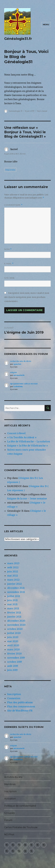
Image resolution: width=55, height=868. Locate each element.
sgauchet (17, 364)
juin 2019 (12, 670)
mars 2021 (13, 608)
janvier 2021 (14, 617)
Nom (8, 249)
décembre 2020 (16, 621)
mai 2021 (12, 604)
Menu (46, 24)
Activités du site (13, 777)
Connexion (14, 698)
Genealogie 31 (16, 111)
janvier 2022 (14, 584)
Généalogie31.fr (18, 39)
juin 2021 (12, 600)
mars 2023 (13, 563)
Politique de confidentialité (20, 806)
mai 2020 (13, 641)
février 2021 (14, 613)
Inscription (14, 694)
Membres (10, 784)
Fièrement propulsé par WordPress (21, 862)
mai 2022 (13, 576)
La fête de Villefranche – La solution (29, 441)
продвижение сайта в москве (24, 384)
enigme (13, 372)
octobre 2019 (15, 662)
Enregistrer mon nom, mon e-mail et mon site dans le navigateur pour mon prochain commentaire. (27, 297)
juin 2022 (13, 571)
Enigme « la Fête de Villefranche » (28, 446)
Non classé (42, 111)
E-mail (9, 264)
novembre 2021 (16, 592)
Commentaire (13, 205)
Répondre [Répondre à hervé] (10, 170)
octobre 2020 (15, 629)
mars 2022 (13, 580)
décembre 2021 (16, 588)
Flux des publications (20, 702)
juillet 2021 (14, 596)
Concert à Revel (16, 433)
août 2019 (13, 666)
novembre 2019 (16, 658)
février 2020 (14, 654)
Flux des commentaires (21, 706)
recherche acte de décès (21, 361)
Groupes (9, 813)
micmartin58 (19, 375)
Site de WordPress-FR (20, 711)
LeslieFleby (18, 387)
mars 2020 (13, 649)
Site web (9, 278)
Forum (8, 820)
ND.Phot (9, 835)
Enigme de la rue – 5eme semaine (27, 498)
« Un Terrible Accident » (22, 437)
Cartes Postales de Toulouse (21, 827)
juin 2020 (13, 637)
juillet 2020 (14, 633)
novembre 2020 (16, 625)
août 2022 (13, 567)
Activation (10, 799)
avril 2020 (13, 645)
